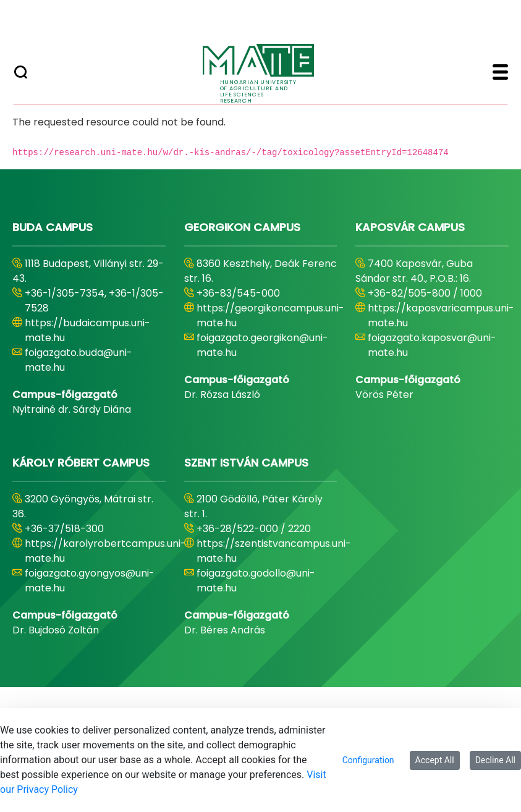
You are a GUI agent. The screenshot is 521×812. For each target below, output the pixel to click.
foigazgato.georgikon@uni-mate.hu (262, 345)
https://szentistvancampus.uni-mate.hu (274, 551)
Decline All (495, 760)
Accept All (435, 760)
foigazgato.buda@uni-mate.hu (78, 360)
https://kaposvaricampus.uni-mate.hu (441, 315)
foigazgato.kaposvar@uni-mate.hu (432, 345)
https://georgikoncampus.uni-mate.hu (270, 315)
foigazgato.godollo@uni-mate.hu (256, 581)
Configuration (368, 760)
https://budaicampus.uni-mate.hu (87, 330)
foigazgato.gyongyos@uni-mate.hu (90, 581)
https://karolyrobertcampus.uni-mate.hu (105, 551)
